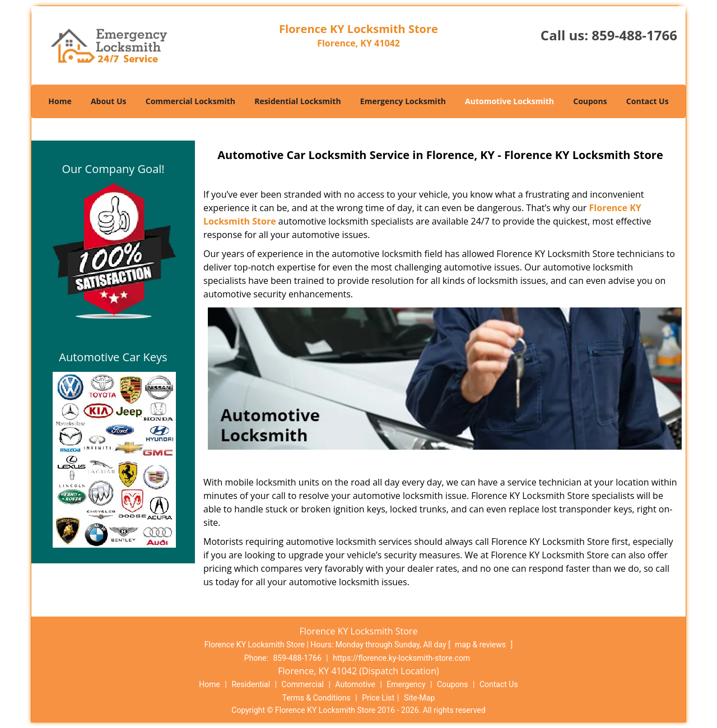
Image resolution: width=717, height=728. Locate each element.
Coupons (590, 101)
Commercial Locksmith (190, 101)
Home (60, 101)
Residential (251, 684)
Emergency (406, 684)
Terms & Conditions (316, 698)
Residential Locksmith (298, 101)
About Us (109, 101)
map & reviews (481, 645)
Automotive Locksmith (509, 101)
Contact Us (648, 101)
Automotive (355, 684)
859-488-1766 (634, 35)
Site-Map (419, 698)
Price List (378, 698)
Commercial (303, 684)
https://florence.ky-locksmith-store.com (401, 658)
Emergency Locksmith (403, 101)
